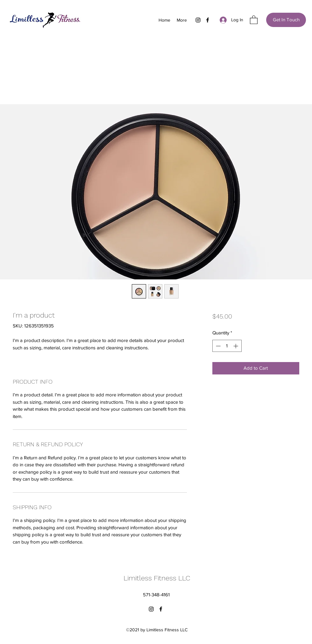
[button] (254, 20)
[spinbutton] (227, 346)
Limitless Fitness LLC (157, 578)
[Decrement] (218, 346)
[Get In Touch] (286, 20)
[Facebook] (208, 20)
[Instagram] (198, 20)
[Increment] (236, 346)
